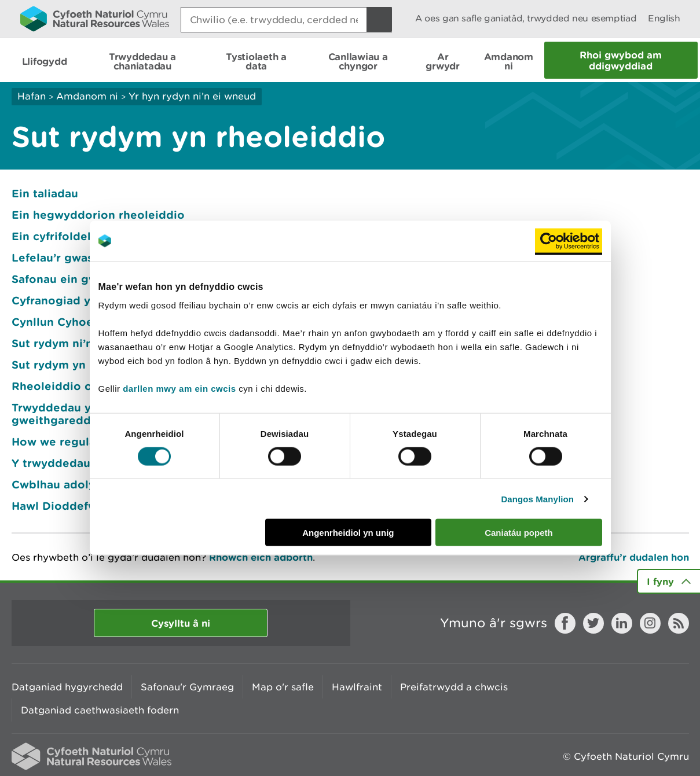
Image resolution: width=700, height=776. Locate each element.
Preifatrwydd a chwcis (454, 687)
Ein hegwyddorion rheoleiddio (98, 215)
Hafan (32, 96)
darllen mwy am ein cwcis (179, 389)
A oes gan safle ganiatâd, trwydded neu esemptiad (526, 18)
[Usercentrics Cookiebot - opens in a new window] (569, 241)
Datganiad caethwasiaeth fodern (100, 710)
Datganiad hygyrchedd (67, 687)
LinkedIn (622, 623)
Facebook (565, 623)
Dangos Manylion (537, 499)
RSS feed (679, 623)
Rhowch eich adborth (261, 557)
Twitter (593, 623)
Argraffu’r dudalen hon (634, 557)
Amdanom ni (87, 96)
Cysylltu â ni (181, 623)
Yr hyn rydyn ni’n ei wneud (192, 96)
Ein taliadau (45, 193)
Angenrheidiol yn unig (348, 533)
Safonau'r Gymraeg (187, 687)
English (664, 18)
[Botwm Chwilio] (379, 20)
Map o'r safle (283, 687)
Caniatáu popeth (519, 533)
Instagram (650, 623)
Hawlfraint (357, 687)
